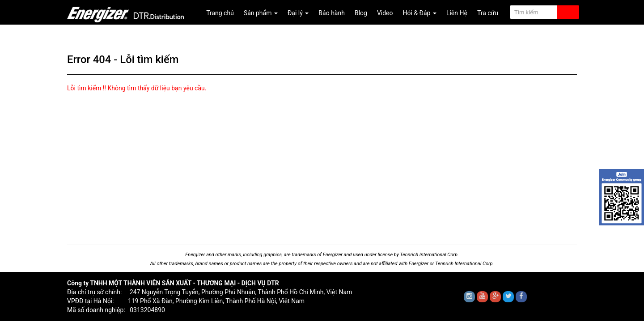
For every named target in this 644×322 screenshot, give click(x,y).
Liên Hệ (457, 13)
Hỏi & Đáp (420, 13)
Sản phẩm (261, 13)
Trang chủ (220, 13)
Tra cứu (488, 13)
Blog (361, 13)
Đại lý (298, 13)
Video (385, 13)
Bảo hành (332, 13)
